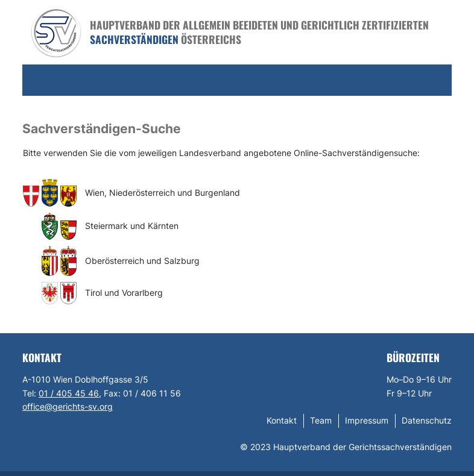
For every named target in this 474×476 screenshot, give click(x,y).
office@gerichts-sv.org (68, 406)
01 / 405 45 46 (69, 393)
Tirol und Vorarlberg (124, 293)
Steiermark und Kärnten (132, 226)
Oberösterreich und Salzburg (142, 261)
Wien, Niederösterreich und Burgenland (163, 193)
